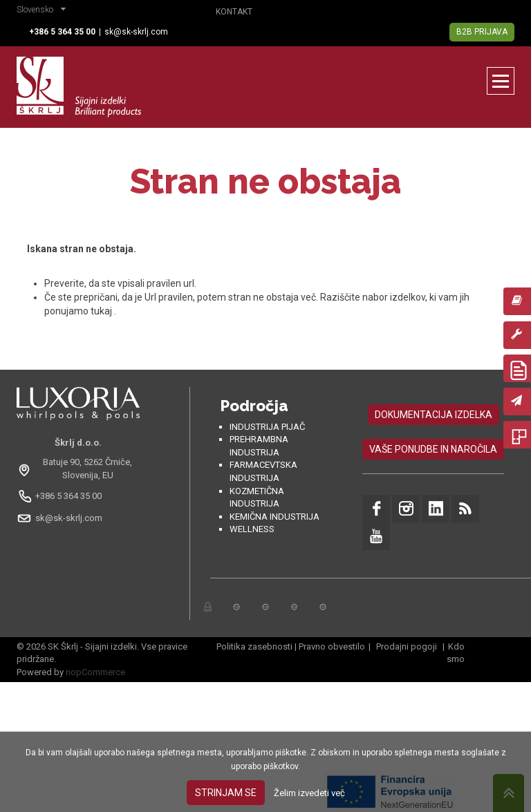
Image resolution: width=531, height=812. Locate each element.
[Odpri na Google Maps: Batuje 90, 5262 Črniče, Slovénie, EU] (78, 469)
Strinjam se (226, 793)
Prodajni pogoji (407, 646)
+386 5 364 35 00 (68, 496)
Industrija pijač (267, 427)
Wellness (252, 529)
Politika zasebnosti (254, 646)
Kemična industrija (274, 517)
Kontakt (234, 12)
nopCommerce (95, 672)
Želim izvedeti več (309, 793)
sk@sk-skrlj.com (136, 32)
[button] (45, 11)
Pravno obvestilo (332, 646)
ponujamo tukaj (79, 311)
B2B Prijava (482, 32)
